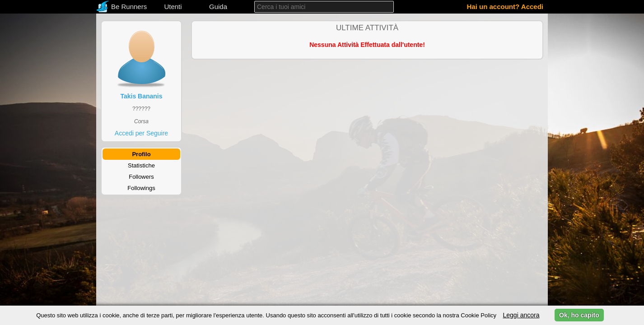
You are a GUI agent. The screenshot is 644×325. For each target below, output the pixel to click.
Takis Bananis (141, 96)
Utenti (173, 7)
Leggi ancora (521, 315)
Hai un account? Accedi (505, 7)
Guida (218, 7)
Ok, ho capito (579, 315)
